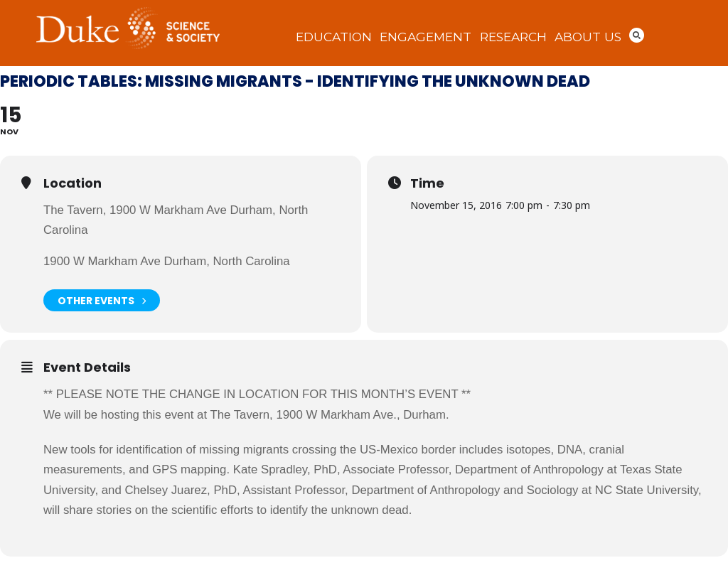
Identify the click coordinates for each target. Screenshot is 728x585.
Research (513, 37)
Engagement (425, 37)
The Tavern (240, 415)
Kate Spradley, (274, 469)
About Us (588, 37)
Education (334, 37)
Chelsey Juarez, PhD (181, 490)
